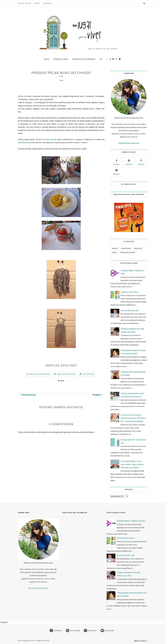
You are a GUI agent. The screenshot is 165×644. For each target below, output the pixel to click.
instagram (129, 162)
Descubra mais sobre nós (129, 143)
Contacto (47, 3)
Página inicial (25, 3)
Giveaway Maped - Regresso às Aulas (131, 521)
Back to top (141, 641)
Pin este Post (89, 374)
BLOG (46, 59)
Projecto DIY (138, 248)
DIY (101, 59)
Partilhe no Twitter (66, 374)
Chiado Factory (50, 140)
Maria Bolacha (24, 143)
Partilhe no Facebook (39, 374)
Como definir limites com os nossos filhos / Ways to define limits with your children (132, 464)
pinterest (141, 162)
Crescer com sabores (84, 59)
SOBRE (37, 3)
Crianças (115, 248)
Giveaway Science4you (129, 292)
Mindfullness (61, 59)
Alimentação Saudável (128, 252)
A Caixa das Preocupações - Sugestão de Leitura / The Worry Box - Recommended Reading (133, 418)
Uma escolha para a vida (130, 310)
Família (114, 252)
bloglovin (116, 172)
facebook (116, 162)
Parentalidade (126, 248)
